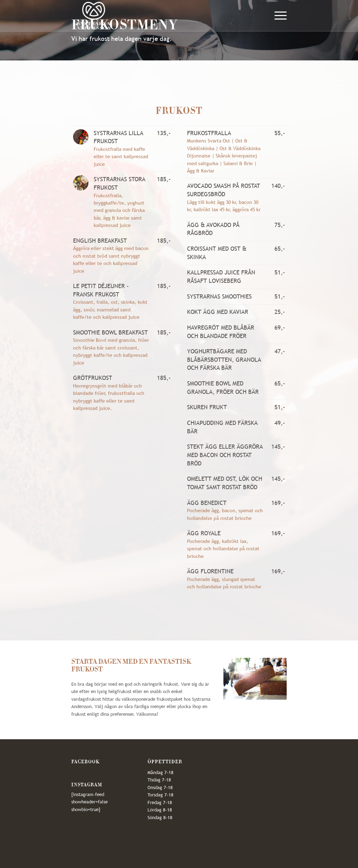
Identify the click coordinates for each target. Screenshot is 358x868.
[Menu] (278, 16)
